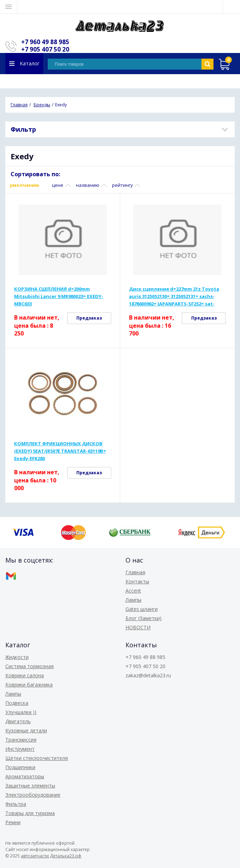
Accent (133, 591)
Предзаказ (89, 318)
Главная (135, 572)
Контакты (137, 581)
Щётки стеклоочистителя (37, 758)
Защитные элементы (30, 786)
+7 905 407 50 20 (45, 49)
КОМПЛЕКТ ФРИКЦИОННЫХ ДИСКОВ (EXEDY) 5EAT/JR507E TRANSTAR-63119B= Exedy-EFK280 (60, 451)
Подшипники (20, 767)
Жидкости (17, 657)
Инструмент (20, 749)
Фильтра (16, 804)
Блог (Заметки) (144, 618)
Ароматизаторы (25, 776)
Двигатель (18, 721)
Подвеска (17, 703)
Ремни (13, 822)
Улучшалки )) (21, 712)
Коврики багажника (29, 685)
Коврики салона (25, 675)
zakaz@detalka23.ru (148, 675)
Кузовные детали (26, 730)
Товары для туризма (30, 813)
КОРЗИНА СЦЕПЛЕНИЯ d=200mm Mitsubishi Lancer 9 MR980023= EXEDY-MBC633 (59, 296)
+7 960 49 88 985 (45, 42)
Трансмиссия (21, 740)
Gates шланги (142, 609)
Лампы (133, 600)
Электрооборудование (33, 795)
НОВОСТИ (138, 627)
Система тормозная (30, 666)
